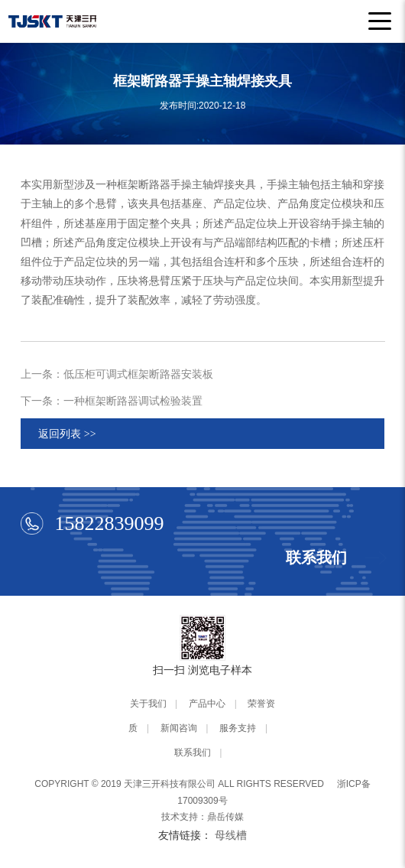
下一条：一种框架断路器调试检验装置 (112, 401)
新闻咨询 (179, 728)
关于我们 (148, 704)
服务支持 (238, 728)
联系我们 (193, 753)
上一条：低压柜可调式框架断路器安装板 (117, 374)
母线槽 (231, 835)
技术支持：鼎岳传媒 (202, 817)
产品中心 (207, 704)
